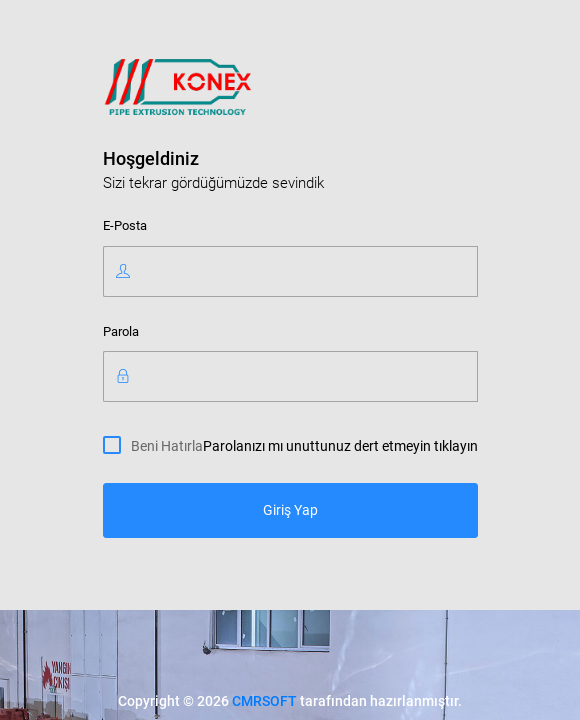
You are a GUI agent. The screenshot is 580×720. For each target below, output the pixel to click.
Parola (121, 331)
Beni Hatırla (167, 445)
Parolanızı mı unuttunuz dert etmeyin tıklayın (340, 446)
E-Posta (125, 225)
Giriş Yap (290, 510)
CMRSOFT (264, 701)
